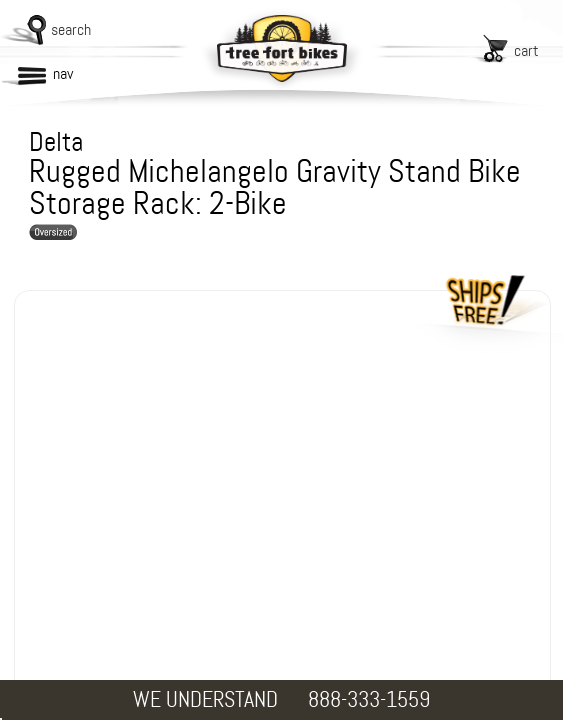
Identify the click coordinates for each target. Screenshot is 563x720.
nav (63, 73)
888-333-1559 (369, 699)
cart (526, 50)
